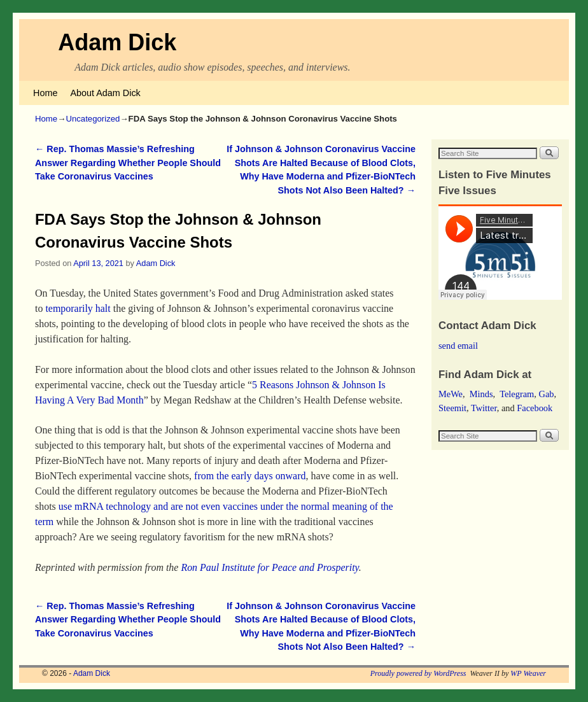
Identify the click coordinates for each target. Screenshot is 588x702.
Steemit (452, 408)
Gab (546, 394)
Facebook (535, 408)
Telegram (517, 394)
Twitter (484, 408)
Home (45, 93)
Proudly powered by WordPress (418, 673)
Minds (481, 394)
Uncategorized (93, 119)
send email (458, 346)
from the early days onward (250, 476)
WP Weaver (528, 673)
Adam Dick (117, 42)
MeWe (451, 394)
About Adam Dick (105, 93)
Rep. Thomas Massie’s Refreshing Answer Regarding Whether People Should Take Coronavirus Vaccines (128, 163)
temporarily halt (78, 308)
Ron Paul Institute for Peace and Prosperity (269, 567)
